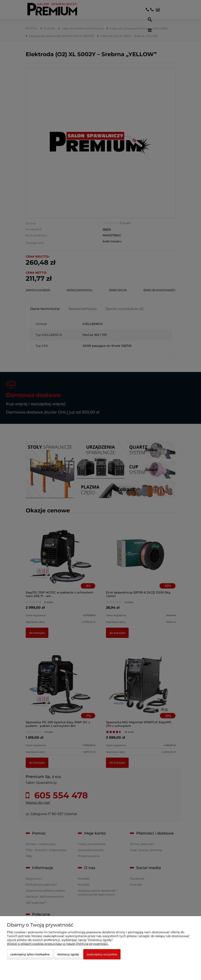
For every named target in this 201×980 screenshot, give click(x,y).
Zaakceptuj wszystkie (102, 954)
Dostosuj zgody (68, 954)
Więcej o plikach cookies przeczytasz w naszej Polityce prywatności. (58, 944)
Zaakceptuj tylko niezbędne (30, 954)
